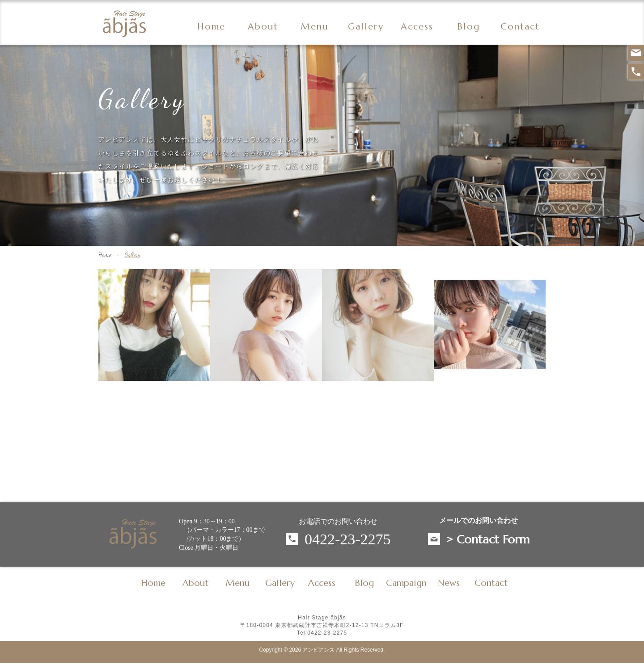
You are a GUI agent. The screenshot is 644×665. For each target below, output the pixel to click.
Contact (520, 27)
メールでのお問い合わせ (479, 521)
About (263, 27)
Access (417, 27)
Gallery (366, 27)
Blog (364, 583)
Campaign (406, 583)
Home (211, 27)
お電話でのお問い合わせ (338, 521)
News (449, 583)
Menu (314, 27)
